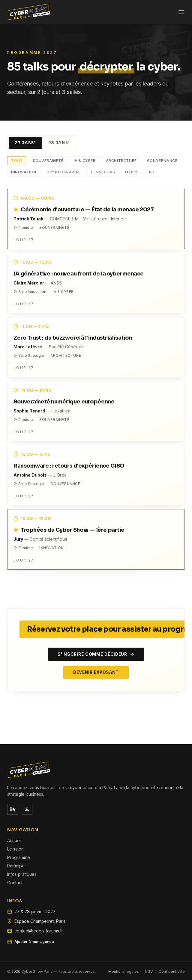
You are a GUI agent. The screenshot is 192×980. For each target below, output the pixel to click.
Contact (15, 883)
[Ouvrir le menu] (181, 12)
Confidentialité (172, 971)
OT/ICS (132, 172)
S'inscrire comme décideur (96, 654)
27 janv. (25, 143)
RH (152, 172)
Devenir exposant (96, 672)
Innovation (24, 172)
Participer (17, 866)
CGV (149, 971)
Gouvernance (162, 161)
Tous (17, 161)
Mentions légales (124, 971)
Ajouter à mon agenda (30, 942)
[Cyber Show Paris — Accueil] (29, 12)
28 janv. (59, 143)
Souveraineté (48, 161)
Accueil (14, 840)
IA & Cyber (85, 161)
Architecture (121, 161)
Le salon (15, 849)
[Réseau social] (13, 809)
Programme (19, 857)
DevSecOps (103, 172)
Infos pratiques (22, 874)
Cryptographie (64, 172)
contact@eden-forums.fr (39, 931)
